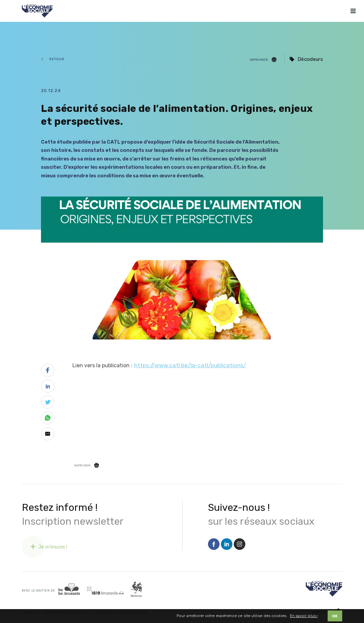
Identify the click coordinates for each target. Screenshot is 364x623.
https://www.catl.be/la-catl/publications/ (190, 365)
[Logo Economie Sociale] (37, 11)
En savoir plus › (304, 618)
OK (335, 618)
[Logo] (324, 589)
